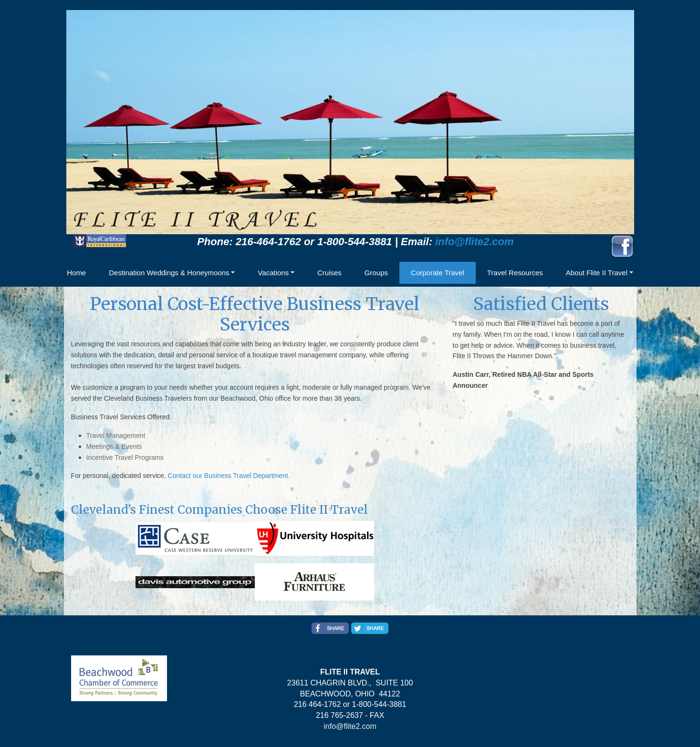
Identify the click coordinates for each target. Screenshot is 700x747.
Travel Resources (515, 273)
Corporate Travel (438, 273)
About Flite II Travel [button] (597, 273)
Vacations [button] (273, 273)
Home (76, 273)
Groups (376, 273)
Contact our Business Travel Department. (229, 476)
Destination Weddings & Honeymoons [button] (169, 273)
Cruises (329, 273)
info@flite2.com (474, 242)
